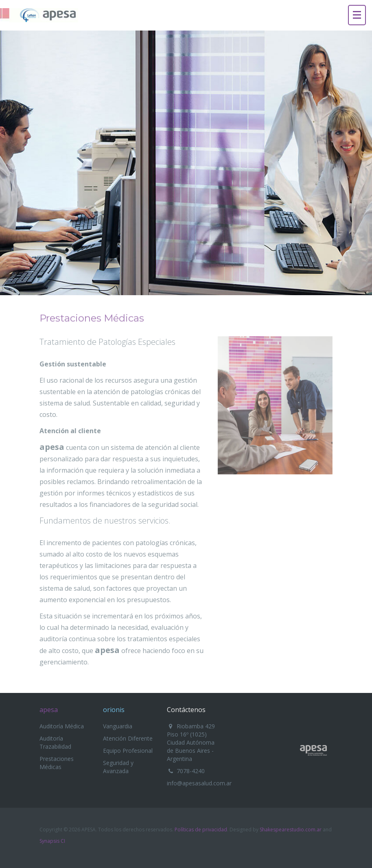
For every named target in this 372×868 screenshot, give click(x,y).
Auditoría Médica (62, 726)
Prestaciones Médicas (57, 763)
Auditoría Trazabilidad (55, 742)
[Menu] (357, 15)
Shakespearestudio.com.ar (291, 830)
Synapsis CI (52, 841)
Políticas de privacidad (201, 830)
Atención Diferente (128, 738)
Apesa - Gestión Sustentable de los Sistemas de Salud (313, 750)
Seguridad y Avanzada (118, 767)
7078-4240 (191, 771)
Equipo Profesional (128, 751)
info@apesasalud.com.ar (199, 783)
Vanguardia (118, 726)
